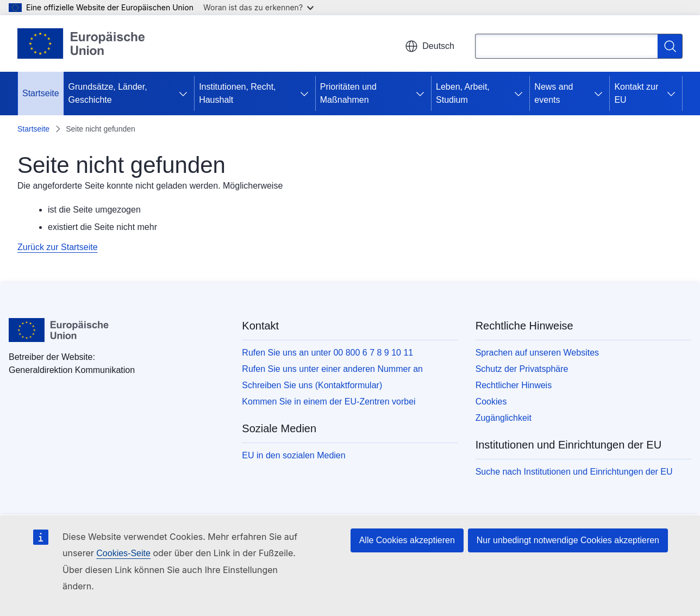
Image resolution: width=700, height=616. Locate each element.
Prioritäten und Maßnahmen (348, 93)
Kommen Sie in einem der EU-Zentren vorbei (329, 402)
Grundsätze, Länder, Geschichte (108, 93)
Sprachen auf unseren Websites (537, 353)
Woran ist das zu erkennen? (258, 7)
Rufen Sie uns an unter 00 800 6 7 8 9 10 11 (327, 353)
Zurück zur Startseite (58, 247)
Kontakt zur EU (636, 93)
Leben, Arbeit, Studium (463, 93)
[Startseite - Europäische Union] (82, 43)
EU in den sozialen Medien (293, 455)
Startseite (41, 93)
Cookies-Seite (123, 553)
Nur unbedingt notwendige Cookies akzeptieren (568, 540)
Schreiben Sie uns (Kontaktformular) (312, 385)
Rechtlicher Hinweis (514, 385)
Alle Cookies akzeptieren (407, 540)
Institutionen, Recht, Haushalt (237, 93)
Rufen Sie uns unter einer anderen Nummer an (332, 369)
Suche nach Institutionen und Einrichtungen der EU (574, 472)
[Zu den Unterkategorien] (185, 94)
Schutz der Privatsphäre (522, 369)
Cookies (491, 402)
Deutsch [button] (430, 46)
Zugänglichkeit (504, 418)
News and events (554, 93)
